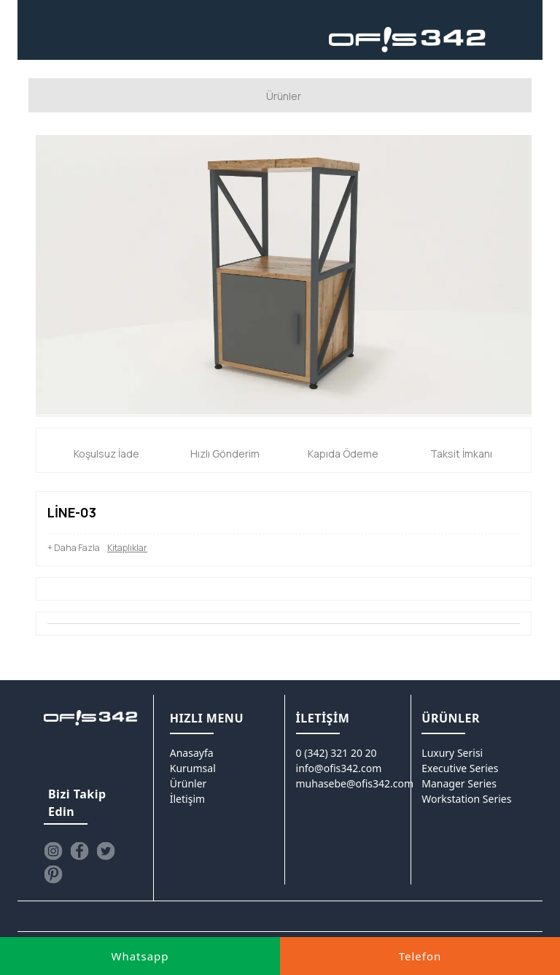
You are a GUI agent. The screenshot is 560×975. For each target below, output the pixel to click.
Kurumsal (193, 767)
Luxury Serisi (452, 752)
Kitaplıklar (127, 547)
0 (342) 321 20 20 (337, 752)
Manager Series (459, 783)
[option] (284, 274)
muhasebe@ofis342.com (355, 783)
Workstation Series (466, 798)
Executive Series (460, 767)
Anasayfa (192, 752)
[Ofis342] (408, 40)
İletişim (187, 798)
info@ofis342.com (339, 767)
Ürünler (188, 783)
